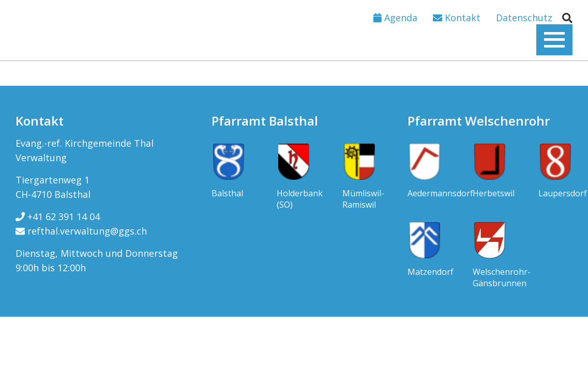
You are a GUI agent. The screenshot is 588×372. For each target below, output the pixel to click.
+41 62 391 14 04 (58, 216)
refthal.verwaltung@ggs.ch (81, 231)
